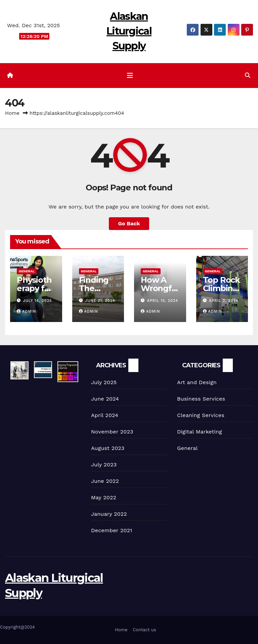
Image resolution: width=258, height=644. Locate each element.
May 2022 (104, 497)
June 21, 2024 (100, 301)
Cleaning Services (201, 415)
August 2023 (108, 448)
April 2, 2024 (224, 301)
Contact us (144, 630)
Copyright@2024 (17, 627)
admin (26, 311)
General (27, 271)
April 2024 (105, 415)
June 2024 (105, 399)
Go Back (129, 223)
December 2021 (112, 530)
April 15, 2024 (163, 301)
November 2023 (112, 432)
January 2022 (109, 514)
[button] (248, 75)
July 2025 (104, 382)
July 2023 (104, 465)
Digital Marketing (200, 432)
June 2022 (105, 481)
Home (12, 113)
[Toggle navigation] (130, 76)
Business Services (201, 399)
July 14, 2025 (38, 301)
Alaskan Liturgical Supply (129, 31)
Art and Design (197, 382)
